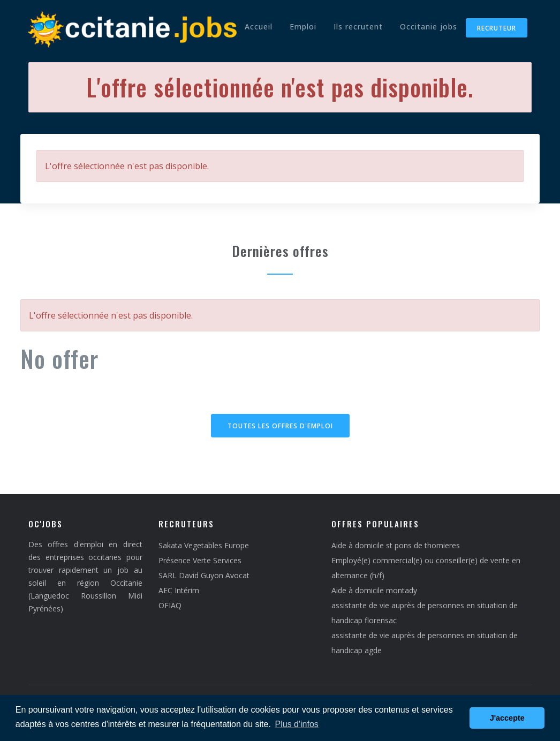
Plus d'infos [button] (297, 724)
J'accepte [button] (507, 718)
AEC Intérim (179, 590)
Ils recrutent (358, 27)
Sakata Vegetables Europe (204, 545)
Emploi (303, 27)
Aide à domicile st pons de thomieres (396, 545)
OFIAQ (170, 605)
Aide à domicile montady (374, 590)
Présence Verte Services (200, 560)
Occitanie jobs (429, 27)
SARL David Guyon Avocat (204, 575)
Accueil (259, 27)
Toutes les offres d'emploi (280, 426)
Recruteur (497, 28)
